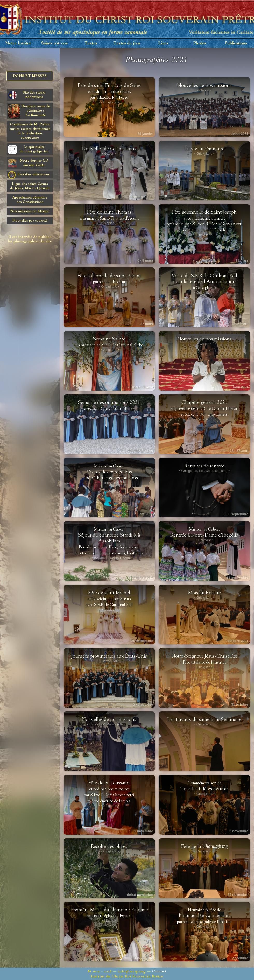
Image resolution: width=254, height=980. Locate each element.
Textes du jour (127, 43)
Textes (91, 43)
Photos (200, 43)
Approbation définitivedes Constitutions (30, 200)
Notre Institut (18, 43)
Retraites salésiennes (29, 175)
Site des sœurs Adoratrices (27, 95)
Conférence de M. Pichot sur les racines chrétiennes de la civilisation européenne (30, 131)
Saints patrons (54, 43)
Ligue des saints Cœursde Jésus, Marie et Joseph (30, 186)
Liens (163, 43)
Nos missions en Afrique (30, 211)
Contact (159, 971)
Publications (236, 43)
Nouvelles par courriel (30, 221)
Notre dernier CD (28, 163)
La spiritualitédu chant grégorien (28, 149)
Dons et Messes (30, 76)
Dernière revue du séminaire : (29, 112)
